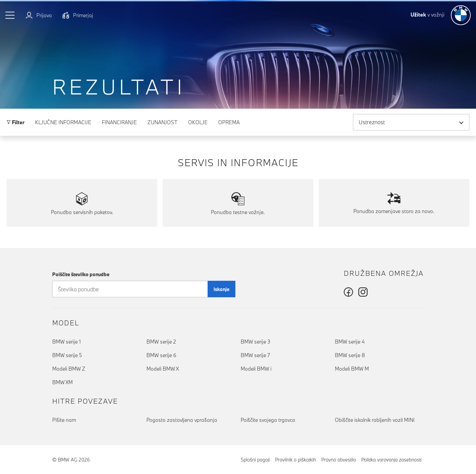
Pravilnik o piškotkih (296, 460)
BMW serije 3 (256, 342)
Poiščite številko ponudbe (81, 274)
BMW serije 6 (161, 355)
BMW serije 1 (66, 342)
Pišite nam (64, 420)
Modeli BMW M (352, 369)
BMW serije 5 (67, 355)
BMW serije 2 (161, 342)
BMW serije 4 (350, 342)
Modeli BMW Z (69, 369)
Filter (16, 122)
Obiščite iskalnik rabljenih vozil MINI (375, 420)
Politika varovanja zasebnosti (391, 460)
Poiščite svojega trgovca (268, 420)
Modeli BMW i (256, 369)
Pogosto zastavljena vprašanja (182, 420)
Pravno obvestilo (339, 460)
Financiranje (119, 122)
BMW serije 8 (350, 355)
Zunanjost (162, 122)
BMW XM (62, 382)
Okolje (198, 122)
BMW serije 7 (255, 355)
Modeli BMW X (163, 369)
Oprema (229, 122)
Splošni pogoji (255, 460)
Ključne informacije (63, 122)
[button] (10, 15)
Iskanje (221, 289)
